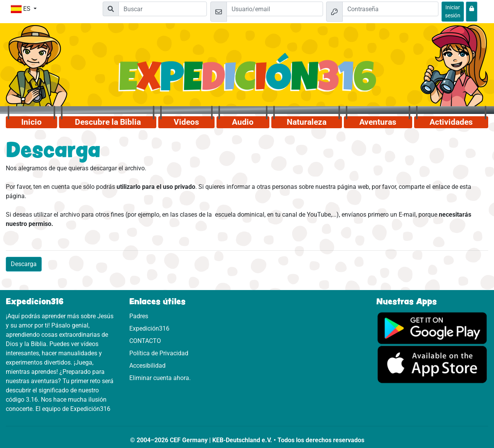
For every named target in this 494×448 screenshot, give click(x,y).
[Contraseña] (391, 9)
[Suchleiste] (163, 9)
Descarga (24, 264)
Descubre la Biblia (108, 122)
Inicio (31, 122)
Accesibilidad (147, 366)
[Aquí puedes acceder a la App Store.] (432, 364)
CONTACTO (145, 341)
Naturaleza (307, 122)
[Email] (275, 9)
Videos (186, 122)
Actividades (451, 122)
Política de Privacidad (159, 353)
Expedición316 (149, 328)
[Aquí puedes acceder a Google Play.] (432, 328)
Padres (139, 316)
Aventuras (378, 122)
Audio (243, 122)
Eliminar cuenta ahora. (160, 378)
